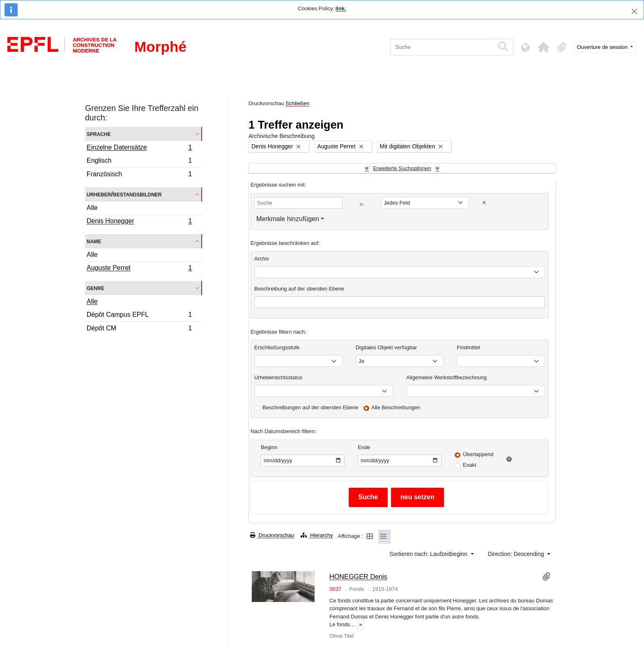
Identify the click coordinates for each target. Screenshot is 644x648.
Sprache (99, 134)
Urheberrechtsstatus (278, 377)
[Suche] (442, 47)
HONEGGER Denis (358, 577)
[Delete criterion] (484, 203)
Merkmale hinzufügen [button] (288, 219)
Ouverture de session (603, 47)
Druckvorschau (272, 535)
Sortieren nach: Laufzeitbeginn (429, 554)
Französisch (139, 175)
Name (94, 241)
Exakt (470, 465)
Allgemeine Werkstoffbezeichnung (446, 377)
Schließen (297, 103)
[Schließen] (634, 11)
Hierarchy (317, 535)
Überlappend (478, 454)
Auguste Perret (139, 269)
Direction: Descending (517, 554)
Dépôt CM (139, 329)
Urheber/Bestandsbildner (124, 194)
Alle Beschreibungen (396, 407)
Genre (95, 288)
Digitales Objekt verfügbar (386, 347)
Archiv (262, 259)
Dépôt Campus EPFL (139, 316)
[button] (544, 47)
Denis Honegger (139, 222)
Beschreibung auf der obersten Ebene (299, 289)
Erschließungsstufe (277, 347)
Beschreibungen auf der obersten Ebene (310, 407)
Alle (92, 208)
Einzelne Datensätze (139, 148)
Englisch (139, 162)
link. (341, 8)
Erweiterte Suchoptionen (402, 168)
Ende (364, 447)
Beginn (269, 447)
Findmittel (468, 347)
